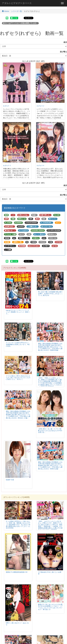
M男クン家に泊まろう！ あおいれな (17, 624)
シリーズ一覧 (17, 11)
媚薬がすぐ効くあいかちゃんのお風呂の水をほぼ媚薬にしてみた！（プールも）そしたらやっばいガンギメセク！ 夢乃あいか (50, 607)
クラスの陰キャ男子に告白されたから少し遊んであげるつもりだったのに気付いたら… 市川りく (18, 378)
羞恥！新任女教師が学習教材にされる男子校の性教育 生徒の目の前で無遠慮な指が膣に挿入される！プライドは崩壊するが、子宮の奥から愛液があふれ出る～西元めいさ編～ (18, 415)
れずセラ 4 (40, 166)
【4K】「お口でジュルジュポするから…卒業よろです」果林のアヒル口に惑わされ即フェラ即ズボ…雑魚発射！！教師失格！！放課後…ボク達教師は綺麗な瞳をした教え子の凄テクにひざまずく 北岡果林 (50, 525)
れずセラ (6, 106)
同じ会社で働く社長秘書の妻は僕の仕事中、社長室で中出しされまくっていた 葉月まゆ (50, 294)
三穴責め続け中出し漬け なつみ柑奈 (50, 573)
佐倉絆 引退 (10, 480)
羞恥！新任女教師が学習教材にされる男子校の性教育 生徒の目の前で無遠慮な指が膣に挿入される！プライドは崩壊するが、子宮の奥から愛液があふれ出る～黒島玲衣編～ (50, 347)
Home (5, 11)
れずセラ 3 (7, 166)
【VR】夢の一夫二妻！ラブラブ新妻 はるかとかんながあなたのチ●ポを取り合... (50, 431)
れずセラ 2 (40, 106)
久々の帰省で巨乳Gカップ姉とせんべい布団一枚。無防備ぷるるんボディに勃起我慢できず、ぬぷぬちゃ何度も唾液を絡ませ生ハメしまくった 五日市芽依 (18, 525)
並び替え (63, 52)
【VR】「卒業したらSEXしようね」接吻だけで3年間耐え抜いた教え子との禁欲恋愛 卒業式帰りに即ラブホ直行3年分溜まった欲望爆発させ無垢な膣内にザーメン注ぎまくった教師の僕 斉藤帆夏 (50, 382)
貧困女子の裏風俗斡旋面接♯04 (17, 572)
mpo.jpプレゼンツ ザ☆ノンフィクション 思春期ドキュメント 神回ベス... (18, 312)
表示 (64, 42)
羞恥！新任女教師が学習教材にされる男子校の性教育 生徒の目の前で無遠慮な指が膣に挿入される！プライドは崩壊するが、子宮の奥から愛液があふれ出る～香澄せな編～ (50, 465)
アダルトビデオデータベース (17, 3)
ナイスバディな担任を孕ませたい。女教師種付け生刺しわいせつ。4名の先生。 (18, 344)
